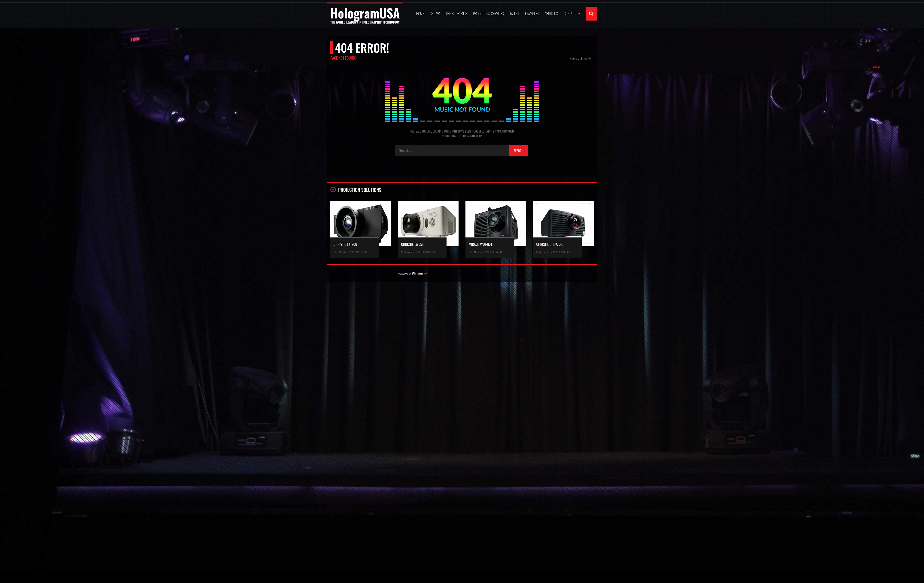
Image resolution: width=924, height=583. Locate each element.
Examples (532, 14)
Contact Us (572, 14)
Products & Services (488, 14)
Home (420, 14)
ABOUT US (551, 14)
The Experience (456, 14)
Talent (514, 14)
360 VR (435, 14)
